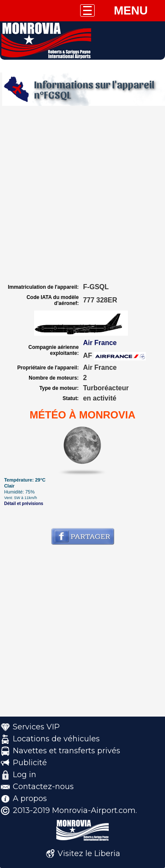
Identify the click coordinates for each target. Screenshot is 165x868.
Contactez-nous (43, 787)
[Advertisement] (82, 195)
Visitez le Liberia (89, 853)
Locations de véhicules (56, 739)
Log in (25, 775)
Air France (100, 343)
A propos (30, 798)
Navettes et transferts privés (67, 751)
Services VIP (36, 727)
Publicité (30, 763)
